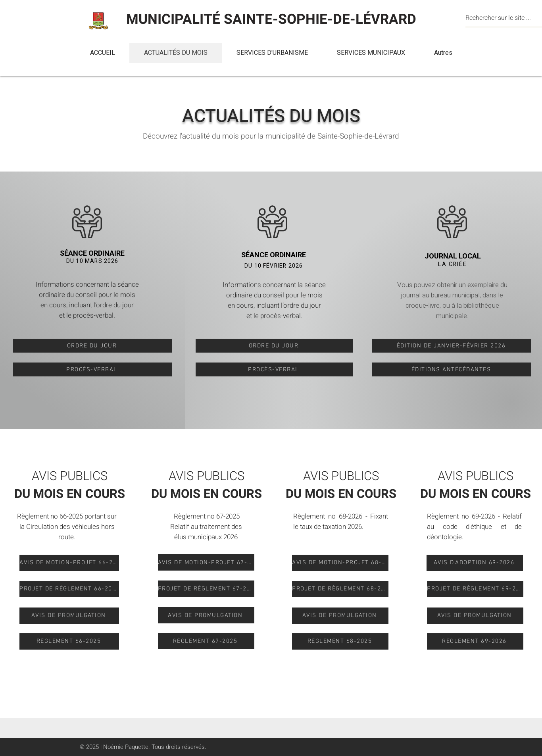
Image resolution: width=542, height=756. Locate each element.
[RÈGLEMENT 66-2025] (69, 641)
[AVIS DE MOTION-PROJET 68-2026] (340, 563)
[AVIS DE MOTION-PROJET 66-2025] (69, 563)
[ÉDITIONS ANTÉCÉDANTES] (452, 369)
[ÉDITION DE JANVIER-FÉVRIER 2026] (452, 346)
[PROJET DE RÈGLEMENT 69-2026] (475, 589)
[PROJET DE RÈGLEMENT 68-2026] (340, 589)
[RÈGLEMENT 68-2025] (340, 641)
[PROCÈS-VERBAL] (93, 369)
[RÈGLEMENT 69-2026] (475, 641)
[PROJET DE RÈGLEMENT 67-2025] (206, 589)
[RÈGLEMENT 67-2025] (206, 641)
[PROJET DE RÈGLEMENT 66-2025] (69, 589)
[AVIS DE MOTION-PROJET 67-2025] (206, 562)
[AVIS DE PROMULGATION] (69, 616)
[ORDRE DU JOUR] (93, 346)
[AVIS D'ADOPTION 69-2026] (475, 563)
